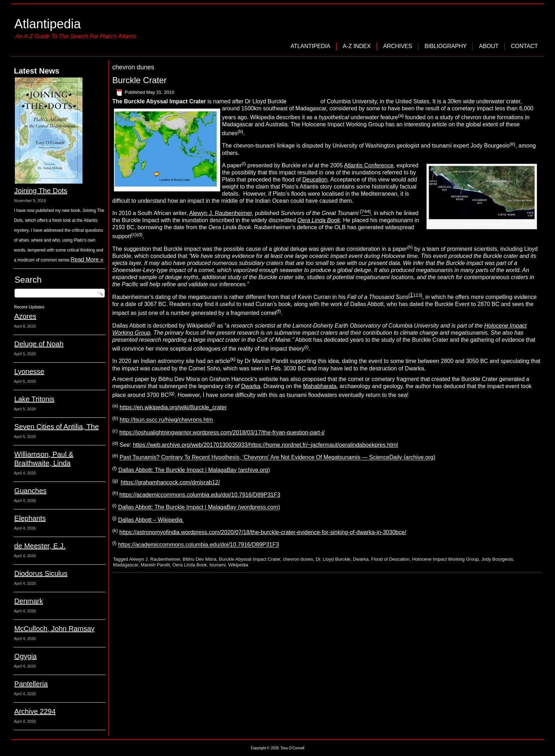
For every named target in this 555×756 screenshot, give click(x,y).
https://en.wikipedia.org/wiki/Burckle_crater (173, 407)
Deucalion (315, 180)
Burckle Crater (139, 80)
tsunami (218, 565)
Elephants (30, 518)
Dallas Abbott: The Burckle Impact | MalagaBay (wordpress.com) (199, 507)
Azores (25, 316)
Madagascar (125, 565)
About (489, 46)
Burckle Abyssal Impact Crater (250, 559)
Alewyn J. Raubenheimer (220, 213)
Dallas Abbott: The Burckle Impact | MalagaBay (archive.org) (194, 470)
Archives (397, 46)
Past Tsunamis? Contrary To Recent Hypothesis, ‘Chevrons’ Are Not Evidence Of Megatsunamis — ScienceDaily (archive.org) (277, 458)
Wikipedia (238, 565)
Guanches (30, 491)
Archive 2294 (35, 711)
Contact (524, 46)
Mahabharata (320, 386)
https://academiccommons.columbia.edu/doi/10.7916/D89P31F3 (200, 495)
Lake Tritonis (34, 399)
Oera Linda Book (319, 220)
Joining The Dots (41, 191)
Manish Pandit (155, 565)
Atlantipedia (47, 24)
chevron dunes (298, 559)
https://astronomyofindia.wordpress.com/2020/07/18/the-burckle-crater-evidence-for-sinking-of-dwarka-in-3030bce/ (263, 532)
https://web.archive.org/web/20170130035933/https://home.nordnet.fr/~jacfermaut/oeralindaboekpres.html (265, 445)
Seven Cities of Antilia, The (56, 427)
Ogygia (25, 656)
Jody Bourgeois (497, 559)
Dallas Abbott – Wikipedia (151, 520)
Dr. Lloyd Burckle (333, 559)
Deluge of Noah (39, 344)
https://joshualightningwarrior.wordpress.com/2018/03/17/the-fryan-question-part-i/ (222, 432)
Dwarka (251, 386)
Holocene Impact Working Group (445, 559)
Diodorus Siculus (41, 573)
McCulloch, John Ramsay (54, 629)
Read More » (87, 259)
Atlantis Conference (369, 165)
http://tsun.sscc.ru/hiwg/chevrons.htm (166, 420)
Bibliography (445, 46)
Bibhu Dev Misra (199, 559)
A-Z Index (357, 46)
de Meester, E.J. (40, 546)
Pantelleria (31, 684)
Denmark (28, 601)
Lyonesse (29, 371)
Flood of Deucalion (390, 559)
